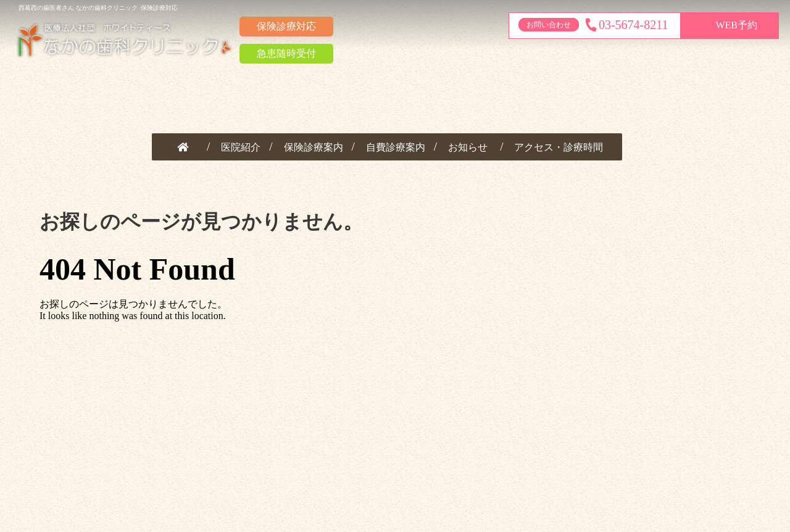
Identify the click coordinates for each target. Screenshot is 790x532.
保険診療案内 (314, 147)
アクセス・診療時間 (559, 147)
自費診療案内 (396, 147)
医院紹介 (241, 147)
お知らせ (468, 147)
